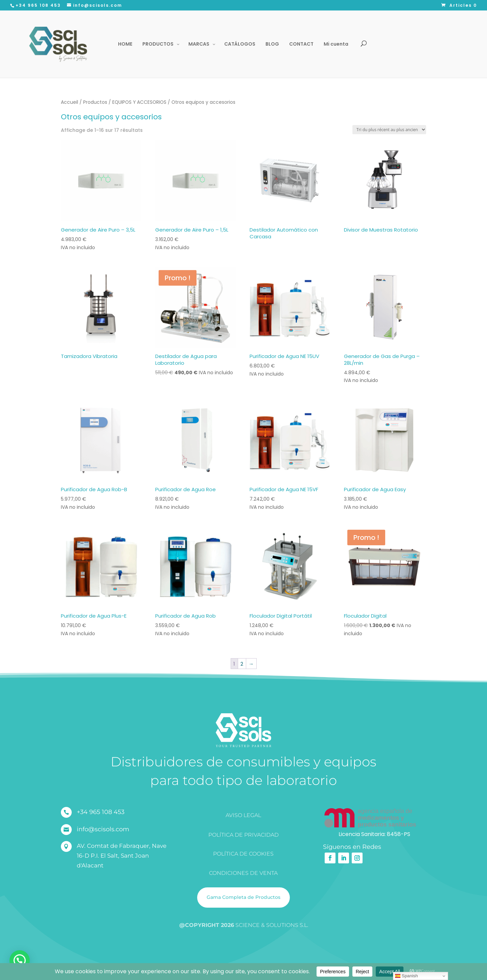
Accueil (69, 102)
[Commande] (389, 130)
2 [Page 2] (242, 664)
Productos (95, 102)
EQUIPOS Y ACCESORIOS (139, 102)
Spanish (407, 976)
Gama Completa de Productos (243, 897)
